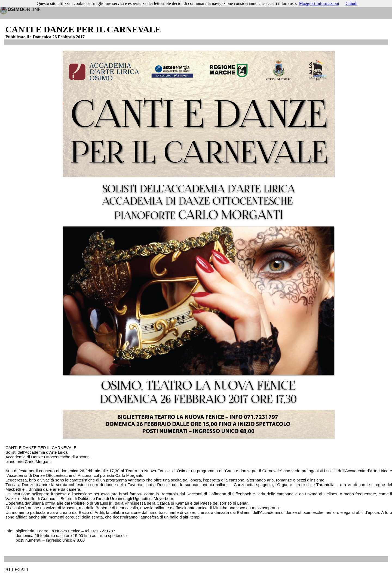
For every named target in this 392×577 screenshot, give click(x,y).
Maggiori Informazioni (319, 3)
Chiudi (352, 3)
